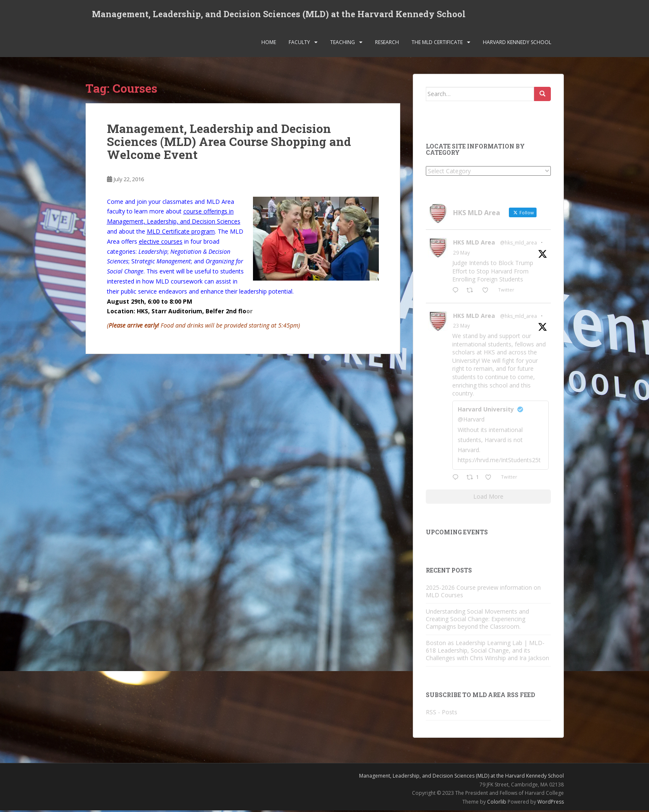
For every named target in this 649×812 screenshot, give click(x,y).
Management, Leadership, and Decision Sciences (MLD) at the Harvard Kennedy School (279, 15)
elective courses (161, 243)
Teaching (343, 44)
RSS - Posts (442, 714)
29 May (461, 255)
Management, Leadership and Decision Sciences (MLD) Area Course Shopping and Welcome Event (229, 144)
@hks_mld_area (519, 245)
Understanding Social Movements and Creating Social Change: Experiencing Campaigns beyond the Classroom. (477, 621)
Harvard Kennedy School (517, 44)
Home (269, 44)
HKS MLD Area (474, 244)
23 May (461, 328)
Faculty (299, 44)
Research (387, 44)
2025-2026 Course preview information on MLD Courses (483, 593)
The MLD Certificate (437, 44)
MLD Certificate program (181, 233)
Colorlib (497, 803)
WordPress (551, 803)
